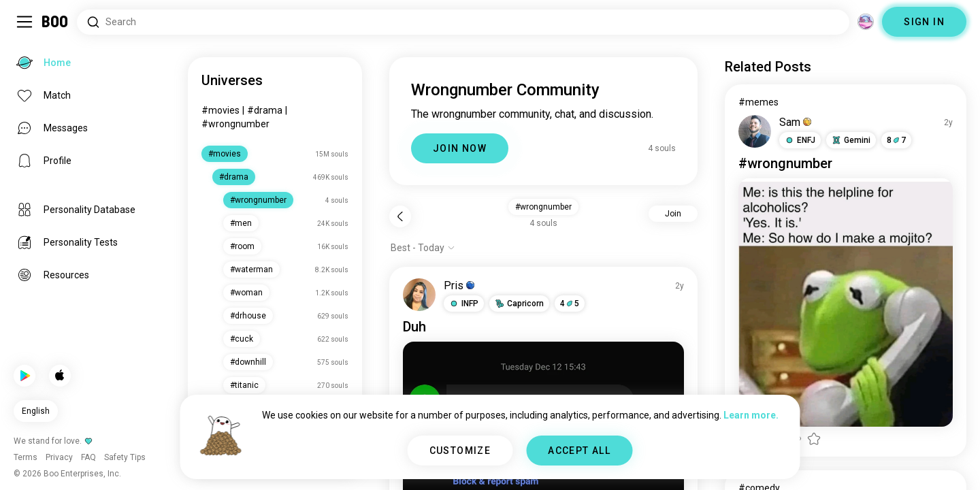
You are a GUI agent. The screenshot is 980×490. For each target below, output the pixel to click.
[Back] (400, 216)
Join (673, 214)
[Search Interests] (463, 22)
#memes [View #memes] (758, 102)
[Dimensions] (866, 22)
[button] (464, 304)
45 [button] (570, 304)
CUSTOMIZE (460, 451)
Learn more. (751, 415)
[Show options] (423, 248)
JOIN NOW (460, 148)
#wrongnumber (235, 124)
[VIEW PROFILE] (419, 295)
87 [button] (896, 140)
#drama (265, 110)
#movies (220, 110)
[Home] (55, 22)
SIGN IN (924, 22)
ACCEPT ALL (579, 451)
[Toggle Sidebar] (24, 22)
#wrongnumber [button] (543, 207)
